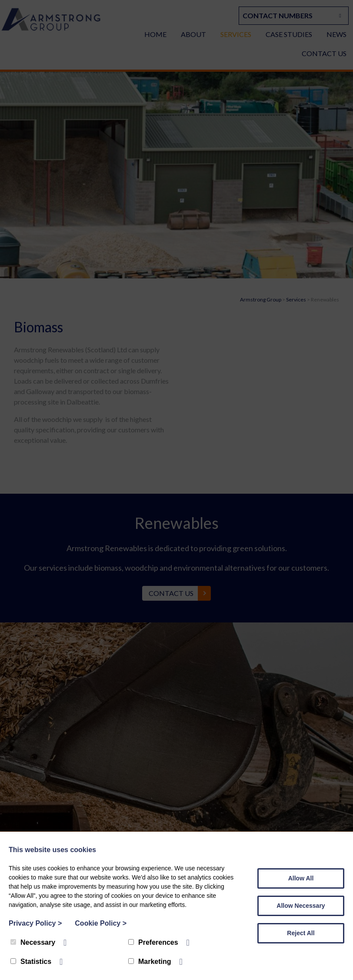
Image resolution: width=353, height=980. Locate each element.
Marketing (150, 962)
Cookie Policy (101, 923)
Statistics (31, 962)
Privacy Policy (35, 923)
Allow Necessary (301, 906)
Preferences (153, 942)
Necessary (33, 942)
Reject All (301, 933)
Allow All (301, 878)
